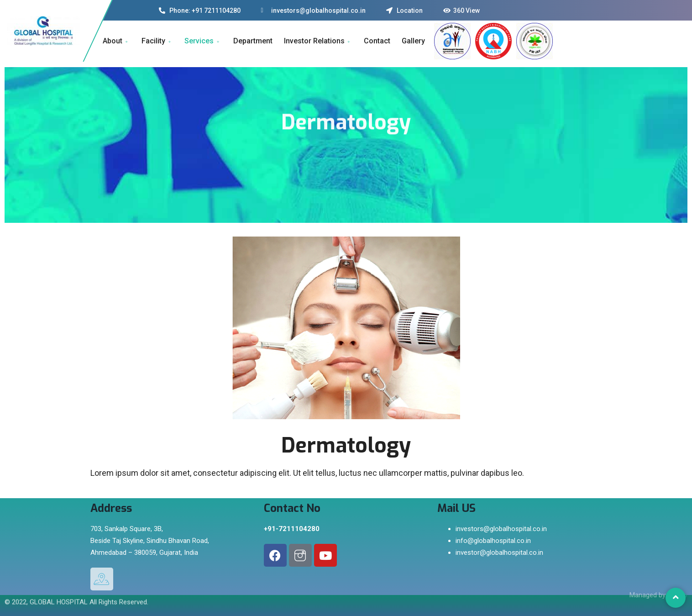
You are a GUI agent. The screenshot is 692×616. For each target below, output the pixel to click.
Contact (377, 41)
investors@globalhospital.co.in (501, 529)
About (116, 41)
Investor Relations (318, 41)
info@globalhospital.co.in (493, 541)
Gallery (413, 41)
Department (253, 41)
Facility (157, 41)
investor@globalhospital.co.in (499, 553)
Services (203, 41)
